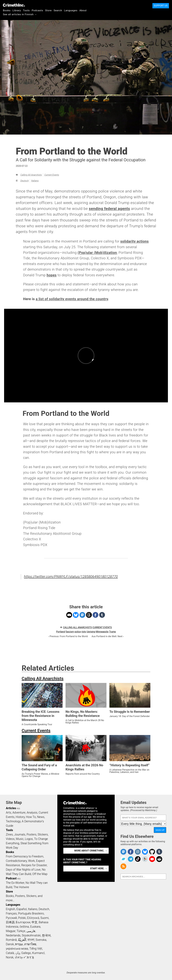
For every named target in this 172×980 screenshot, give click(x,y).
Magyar (11, 931)
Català (10, 953)
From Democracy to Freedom (25, 856)
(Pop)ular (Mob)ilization (97, 253)
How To (31, 817)
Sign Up (160, 830)
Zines (9, 834)
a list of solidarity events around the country (72, 299)
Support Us (161, 6)
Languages (71, 10)
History (20, 817)
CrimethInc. (14, 5)
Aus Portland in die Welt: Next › (108, 636)
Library (17, 10)
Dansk (10, 944)
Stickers (43, 834)
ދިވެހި (18, 953)
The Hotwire (21, 887)
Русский (11, 918)
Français (11, 913)
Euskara (35, 927)
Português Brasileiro (31, 913)
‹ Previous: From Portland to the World (68, 636)
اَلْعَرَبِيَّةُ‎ (22, 940)
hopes (52, 275)
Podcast (11, 878)
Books (7, 10)
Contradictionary (16, 861)
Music (20, 839)
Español (21, 909)
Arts (8, 813)
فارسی (31, 931)
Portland (61, 632)
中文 (35, 922)
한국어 (46, 935)
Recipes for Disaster (34, 865)
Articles (11, 808)
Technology (13, 821)
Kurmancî (38, 953)
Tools (26, 10)
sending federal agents (109, 209)
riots (84, 632)
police (78, 632)
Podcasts (37, 10)
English (11, 909)
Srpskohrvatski (31, 935)
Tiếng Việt (36, 949)
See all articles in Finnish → (20, 14)
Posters (32, 834)
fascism (70, 632)
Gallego (26, 953)
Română (11, 940)
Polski (22, 918)
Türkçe (21, 931)
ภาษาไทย (30, 944)
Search (58, 10)
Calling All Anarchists (31, 175)
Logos (29, 839)
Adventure (19, 813)
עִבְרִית (19, 944)
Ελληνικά (33, 918)
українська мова (17, 949)
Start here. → (99, 868)
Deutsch (24, 181)
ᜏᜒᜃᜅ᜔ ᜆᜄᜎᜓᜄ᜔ (24, 957)
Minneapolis (102, 632)
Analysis (32, 813)
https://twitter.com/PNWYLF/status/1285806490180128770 (71, 577)
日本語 (10, 922)
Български (23, 922)
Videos (10, 839)
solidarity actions (134, 241)
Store (48, 10)
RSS (18, 809)
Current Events (52, 175)
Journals (20, 834)
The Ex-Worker (15, 883)
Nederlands (13, 935)
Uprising (91, 632)
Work (32, 861)
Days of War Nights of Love (23, 870)
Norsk (10, 957)
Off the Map (40, 874)
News (41, 817)
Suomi (44, 918)
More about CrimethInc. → (91, 851)
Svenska (41, 940)
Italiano (35, 181)
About (83, 10)
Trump (112, 632)
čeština (24, 927)
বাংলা (31, 940)
